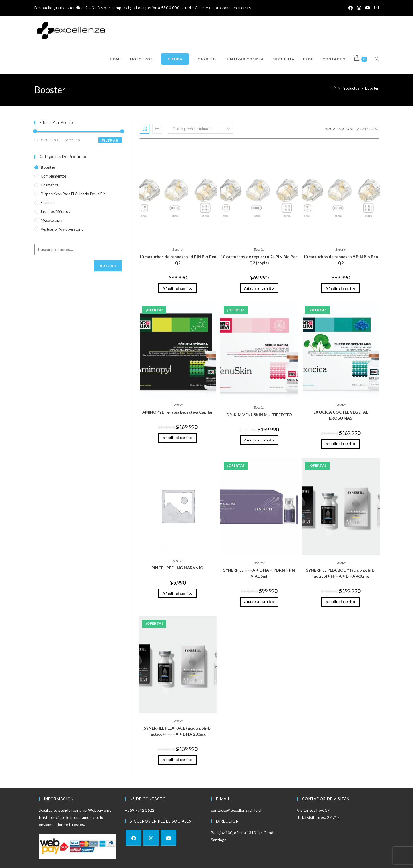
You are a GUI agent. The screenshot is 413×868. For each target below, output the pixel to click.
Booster (372, 88)
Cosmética (50, 185)
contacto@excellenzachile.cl (236, 810)
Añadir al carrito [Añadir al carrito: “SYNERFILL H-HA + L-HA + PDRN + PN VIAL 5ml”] (259, 602)
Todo (374, 129)
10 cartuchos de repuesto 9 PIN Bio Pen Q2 (341, 260)
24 (364, 129)
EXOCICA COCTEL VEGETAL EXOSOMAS (341, 415)
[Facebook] (134, 838)
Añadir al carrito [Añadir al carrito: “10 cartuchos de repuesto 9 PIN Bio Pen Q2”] (341, 288)
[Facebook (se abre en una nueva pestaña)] (348, 8)
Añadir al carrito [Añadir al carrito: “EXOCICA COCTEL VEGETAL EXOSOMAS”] (341, 444)
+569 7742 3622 (140, 810)
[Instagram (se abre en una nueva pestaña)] (357, 8)
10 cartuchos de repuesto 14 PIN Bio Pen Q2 (178, 260)
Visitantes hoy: (311, 810)
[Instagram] (151, 838)
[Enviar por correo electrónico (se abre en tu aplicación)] (375, 8)
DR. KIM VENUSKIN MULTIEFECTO (259, 415)
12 (357, 129)
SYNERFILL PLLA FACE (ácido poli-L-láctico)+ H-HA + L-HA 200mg (178, 731)
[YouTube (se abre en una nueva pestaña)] (367, 8)
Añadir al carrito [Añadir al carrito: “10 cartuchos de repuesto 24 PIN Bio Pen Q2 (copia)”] (259, 288)
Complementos (54, 176)
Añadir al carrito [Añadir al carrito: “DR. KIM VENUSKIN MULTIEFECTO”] (259, 440)
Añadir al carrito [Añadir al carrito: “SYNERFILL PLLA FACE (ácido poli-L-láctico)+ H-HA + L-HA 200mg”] (178, 760)
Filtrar (110, 140)
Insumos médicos (55, 211)
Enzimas (47, 202)
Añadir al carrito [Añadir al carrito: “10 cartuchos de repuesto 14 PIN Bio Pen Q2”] (178, 288)
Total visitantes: (312, 817)
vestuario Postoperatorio (62, 229)
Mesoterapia (51, 220)
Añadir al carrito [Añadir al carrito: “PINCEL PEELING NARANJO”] (178, 593)
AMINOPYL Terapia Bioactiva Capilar (178, 412)
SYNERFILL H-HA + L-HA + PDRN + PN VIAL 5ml (259, 573)
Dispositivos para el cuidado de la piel (74, 194)
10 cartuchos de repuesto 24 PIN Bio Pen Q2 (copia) (259, 260)
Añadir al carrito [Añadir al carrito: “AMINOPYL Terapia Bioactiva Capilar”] (178, 438)
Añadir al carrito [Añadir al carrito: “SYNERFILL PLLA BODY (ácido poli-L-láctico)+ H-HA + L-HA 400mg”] (341, 602)
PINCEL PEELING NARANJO (178, 568)
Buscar (108, 266)
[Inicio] (334, 88)
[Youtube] (168, 838)
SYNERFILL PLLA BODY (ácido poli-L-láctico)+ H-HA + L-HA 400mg (341, 573)
